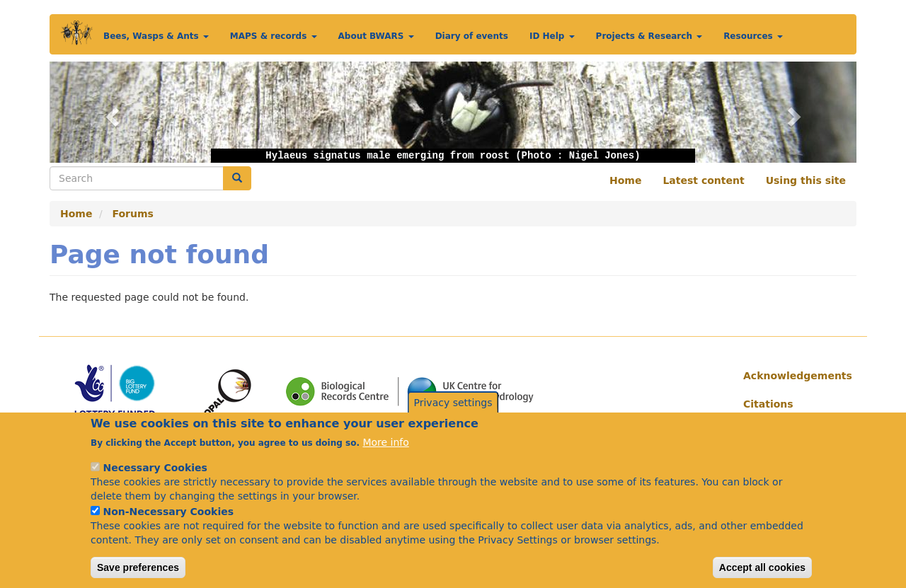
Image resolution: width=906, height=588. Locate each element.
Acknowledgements (795, 376)
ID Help (552, 36)
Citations (768, 404)
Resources (753, 36)
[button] (110, 112)
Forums (133, 214)
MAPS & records (274, 36)
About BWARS (376, 36)
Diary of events (472, 36)
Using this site (806, 180)
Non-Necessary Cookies (168, 528)
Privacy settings (453, 419)
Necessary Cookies (155, 484)
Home (625, 180)
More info (385, 459)
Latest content (703, 180)
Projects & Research (649, 36)
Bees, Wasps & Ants (156, 36)
